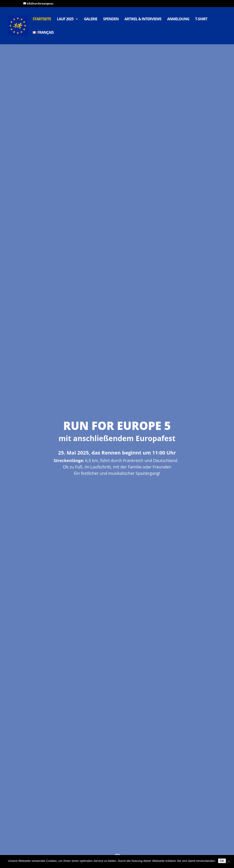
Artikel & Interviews (143, 19)
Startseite (42, 19)
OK (222, 861)
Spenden (111, 19)
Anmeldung (178, 19)
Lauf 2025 (65, 19)
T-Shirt (201, 19)
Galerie (90, 19)
